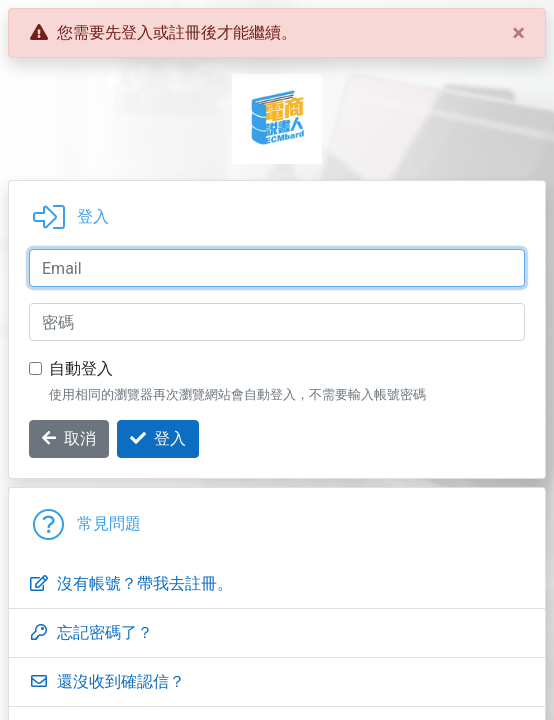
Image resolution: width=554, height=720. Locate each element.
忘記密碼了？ (91, 632)
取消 (69, 438)
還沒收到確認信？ (107, 681)
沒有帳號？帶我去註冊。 (131, 583)
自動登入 (81, 368)
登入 (158, 438)
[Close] (518, 33)
